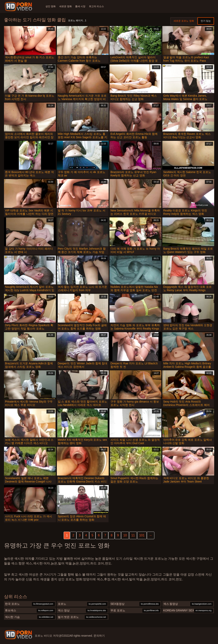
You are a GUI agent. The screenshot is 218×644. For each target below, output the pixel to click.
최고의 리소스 (100, 6)
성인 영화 (51, 6)
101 (142, 535)
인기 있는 (206, 21)
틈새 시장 (83, 6)
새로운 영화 (67, 6)
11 (133, 535)
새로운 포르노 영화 (184, 21)
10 (125, 535)
